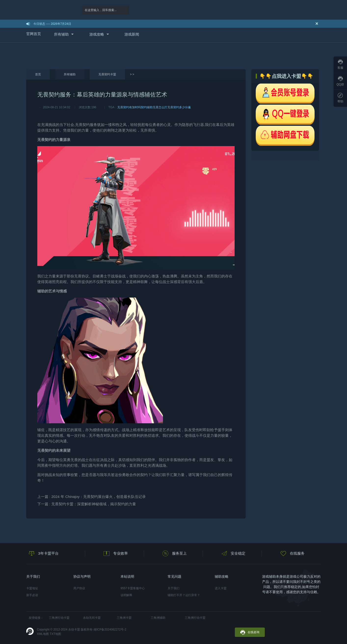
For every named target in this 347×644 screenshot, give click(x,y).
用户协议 (79, 588)
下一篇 (87, 504)
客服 (340, 64)
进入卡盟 (221, 588)
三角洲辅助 (158, 618)
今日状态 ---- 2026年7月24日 (52, 24)
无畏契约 (82, 125)
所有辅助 (61, 34)
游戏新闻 (132, 34)
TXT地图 (55, 634)
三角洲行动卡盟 (59, 618)
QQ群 (340, 81)
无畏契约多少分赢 (179, 107)
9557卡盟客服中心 (133, 588)
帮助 (340, 98)
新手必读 (32, 595)
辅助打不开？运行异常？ (184, 595)
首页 (38, 74)
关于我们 (173, 588)
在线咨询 (250, 632)
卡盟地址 (32, 588)
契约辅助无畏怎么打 (154, 107)
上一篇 (92, 497)
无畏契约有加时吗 (129, 107)
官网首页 (34, 34)
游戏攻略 (97, 34)
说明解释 (126, 595)
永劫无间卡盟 (92, 618)
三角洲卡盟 (124, 618)
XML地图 (43, 634)
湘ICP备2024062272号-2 (110, 630)
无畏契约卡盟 (107, 74)
